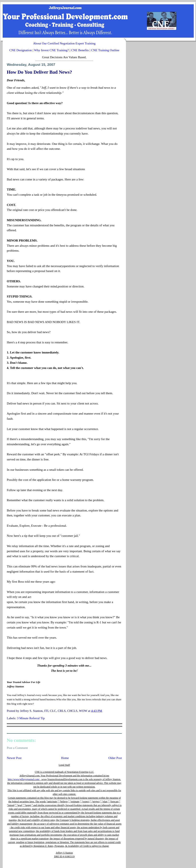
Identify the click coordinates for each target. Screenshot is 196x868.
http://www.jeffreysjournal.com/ (24, 779)
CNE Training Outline (105, 50)
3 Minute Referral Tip (31, 718)
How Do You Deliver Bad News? (39, 72)
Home (65, 758)
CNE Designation (21, 50)
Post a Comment (17, 748)
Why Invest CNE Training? (51, 50)
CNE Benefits (80, 50)
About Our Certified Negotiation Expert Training (64, 43)
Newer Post (14, 758)
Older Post (115, 758)
